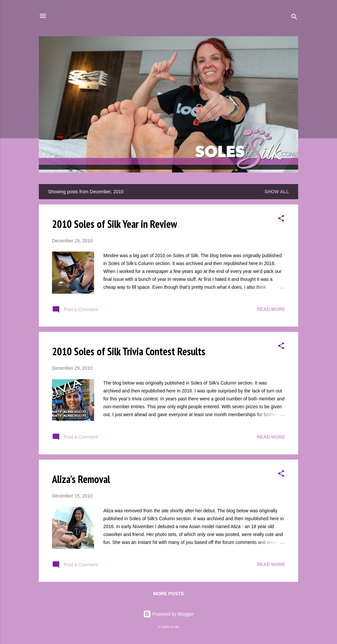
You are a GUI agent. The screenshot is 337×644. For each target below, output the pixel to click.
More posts (168, 594)
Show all (277, 192)
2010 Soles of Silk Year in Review (115, 224)
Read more (271, 309)
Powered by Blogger (168, 614)
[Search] (294, 18)
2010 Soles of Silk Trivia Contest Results (129, 351)
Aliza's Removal (81, 479)
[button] (281, 219)
